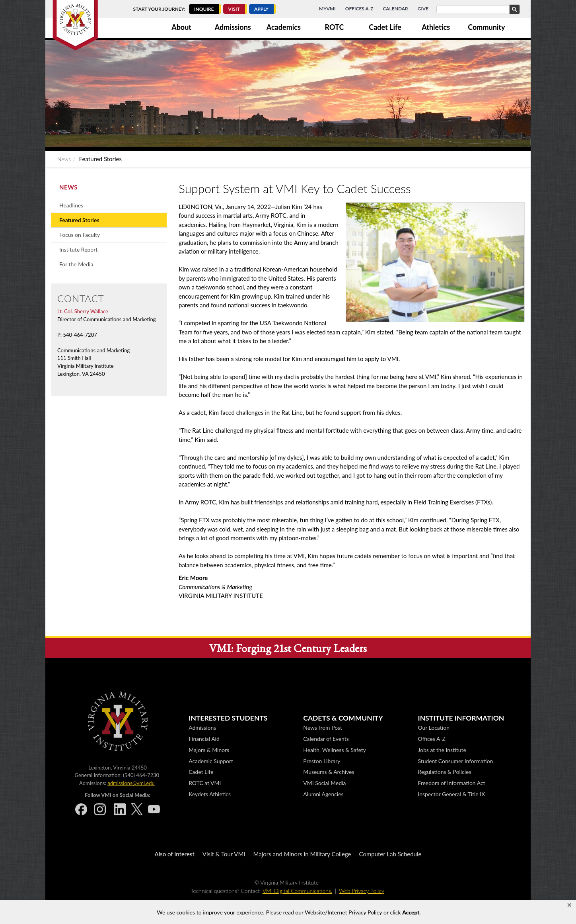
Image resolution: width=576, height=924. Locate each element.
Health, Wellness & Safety (335, 750)
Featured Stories (79, 220)
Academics (284, 27)
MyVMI (327, 9)
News (64, 159)
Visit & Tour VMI (224, 854)
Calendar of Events (326, 739)
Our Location (433, 728)
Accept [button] (411, 912)
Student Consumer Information (455, 761)
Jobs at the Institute (442, 750)
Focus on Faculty (80, 235)
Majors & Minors (209, 750)
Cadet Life (385, 27)
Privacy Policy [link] (365, 912)
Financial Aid (204, 739)
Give (423, 9)
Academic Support (211, 761)
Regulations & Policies (444, 772)
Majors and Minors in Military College (302, 854)
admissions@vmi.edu (131, 783)
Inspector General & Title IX (451, 794)
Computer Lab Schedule (390, 854)
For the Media (76, 264)
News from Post (323, 728)
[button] (569, 905)
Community (486, 27)
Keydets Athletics (210, 794)
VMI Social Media (324, 783)
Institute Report (78, 249)
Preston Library (322, 761)
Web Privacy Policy (362, 891)
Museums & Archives (329, 772)
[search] (477, 10)
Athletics (436, 27)
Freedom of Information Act (451, 783)
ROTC (335, 27)
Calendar (395, 9)
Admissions (233, 27)
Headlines (71, 205)
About (181, 27)
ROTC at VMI (205, 783)
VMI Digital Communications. (297, 891)
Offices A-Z (359, 9)
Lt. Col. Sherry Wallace (83, 311)
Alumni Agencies (323, 794)
